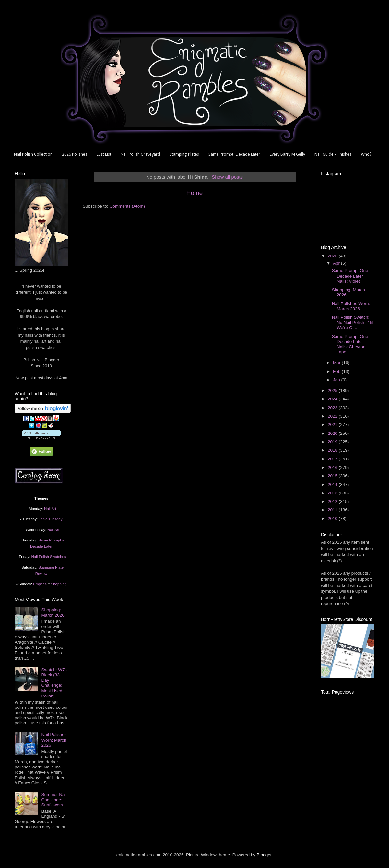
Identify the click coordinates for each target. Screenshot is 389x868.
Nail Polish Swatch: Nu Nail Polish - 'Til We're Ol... (353, 322)
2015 (333, 476)
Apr (337, 263)
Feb (337, 371)
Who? (366, 155)
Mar (337, 363)
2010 (333, 519)
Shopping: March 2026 (53, 612)
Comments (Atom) (127, 206)
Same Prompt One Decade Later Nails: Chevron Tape (350, 344)
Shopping (59, 584)
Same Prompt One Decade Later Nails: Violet (350, 276)
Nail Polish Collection (33, 155)
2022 (333, 416)
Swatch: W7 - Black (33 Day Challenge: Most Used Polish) (54, 683)
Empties (40, 584)
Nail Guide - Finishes (333, 155)
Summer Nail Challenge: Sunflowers (54, 800)
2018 (333, 450)
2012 (333, 501)
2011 (333, 510)
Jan (337, 380)
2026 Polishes (75, 155)
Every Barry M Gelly (287, 155)
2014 (333, 485)
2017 (333, 459)
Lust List (104, 155)
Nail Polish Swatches (49, 557)
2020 (333, 433)
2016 (333, 467)
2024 (333, 399)
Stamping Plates (184, 155)
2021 (333, 425)
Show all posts (227, 177)
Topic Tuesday (50, 519)
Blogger (264, 855)
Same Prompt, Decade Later (234, 155)
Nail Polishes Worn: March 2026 (54, 740)
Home (194, 193)
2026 (333, 256)
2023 (333, 408)
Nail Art (50, 509)
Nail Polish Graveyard (140, 155)
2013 (333, 493)
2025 (333, 391)
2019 (333, 442)
